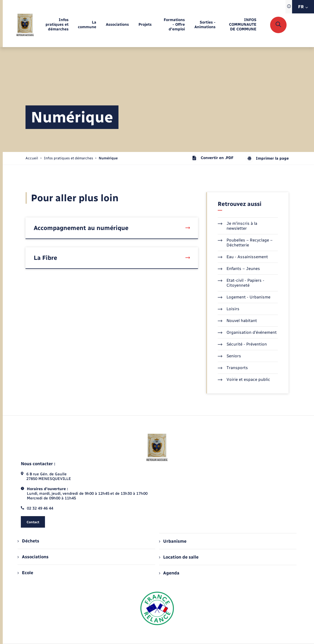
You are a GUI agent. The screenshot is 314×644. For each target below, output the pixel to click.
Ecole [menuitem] (25, 573)
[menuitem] (56, 25)
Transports (233, 368)
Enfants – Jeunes (239, 269)
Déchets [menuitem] (28, 541)
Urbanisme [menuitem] (173, 541)
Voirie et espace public (244, 380)
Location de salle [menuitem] (179, 557)
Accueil (32, 158)
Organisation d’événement (247, 332)
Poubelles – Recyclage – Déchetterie (245, 243)
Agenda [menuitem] (169, 573)
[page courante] (108, 158)
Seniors (229, 356)
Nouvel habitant (237, 321)
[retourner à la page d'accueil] (25, 25)
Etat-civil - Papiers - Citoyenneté (241, 283)
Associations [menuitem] (33, 557)
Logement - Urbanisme (244, 297)
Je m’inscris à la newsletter (237, 226)
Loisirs (229, 309)
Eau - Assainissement (243, 257)
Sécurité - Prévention (242, 344)
